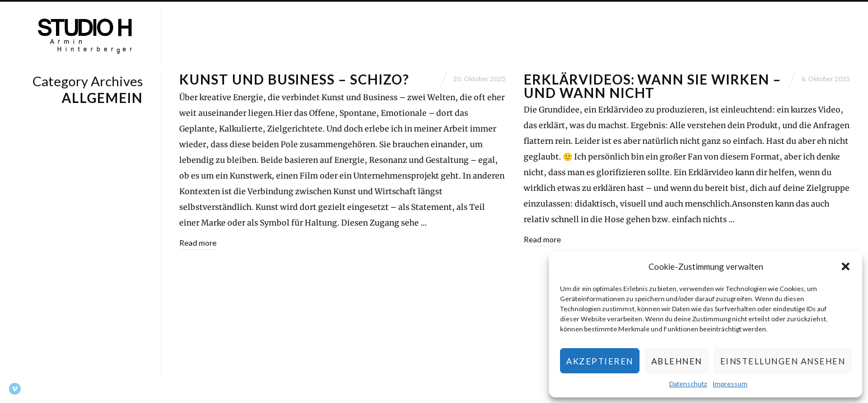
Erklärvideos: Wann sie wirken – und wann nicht (652, 86)
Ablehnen (677, 361)
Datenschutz (688, 384)
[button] (846, 266)
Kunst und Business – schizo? (294, 79)
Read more (198, 243)
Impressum (730, 384)
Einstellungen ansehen (783, 361)
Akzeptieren (600, 361)
